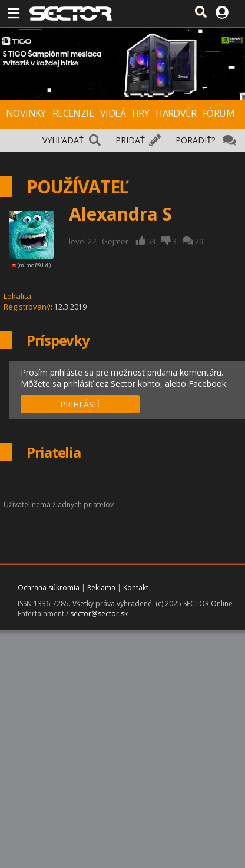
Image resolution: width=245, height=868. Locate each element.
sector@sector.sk (99, 614)
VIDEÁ (113, 113)
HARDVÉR (176, 113)
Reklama (101, 588)
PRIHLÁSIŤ (80, 404)
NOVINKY (26, 113)
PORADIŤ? (195, 140)
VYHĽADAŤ (63, 140)
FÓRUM (218, 113)
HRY (140, 113)
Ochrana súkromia (49, 588)
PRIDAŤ (130, 140)
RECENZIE (73, 113)
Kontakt (136, 588)
